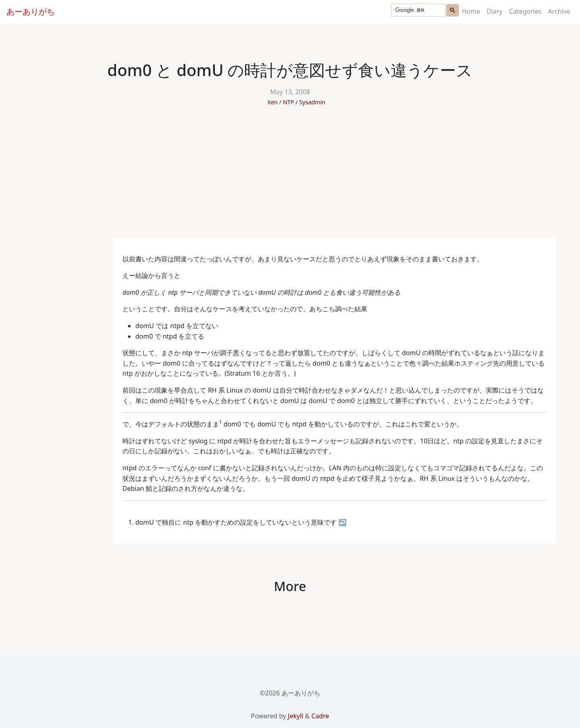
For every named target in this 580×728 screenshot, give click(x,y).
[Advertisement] (290, 178)
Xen (272, 102)
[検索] (417, 10)
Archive (559, 11)
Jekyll (296, 716)
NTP (288, 102)
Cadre (320, 716)
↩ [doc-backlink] (342, 522)
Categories (525, 11)
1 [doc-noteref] (221, 422)
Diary (495, 11)
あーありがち (31, 11)
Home (471, 11)
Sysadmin (312, 102)
